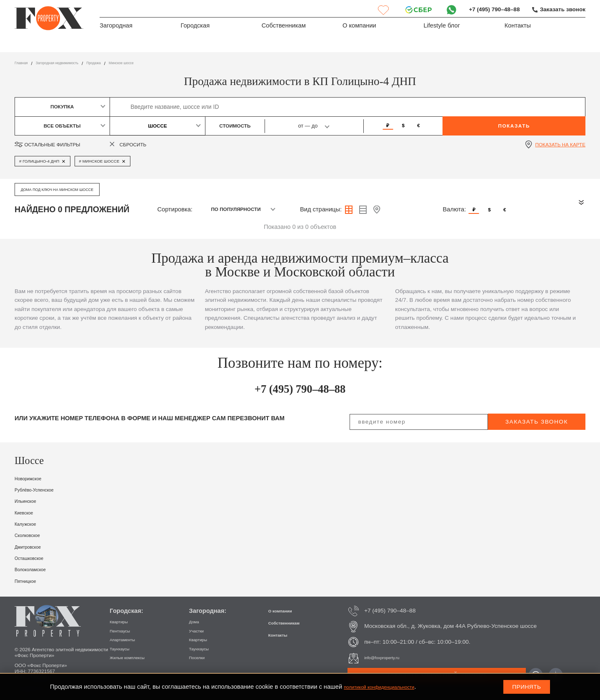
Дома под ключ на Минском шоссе (69, 189)
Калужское (30, 524)
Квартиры (122, 621)
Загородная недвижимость (71, 63)
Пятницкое (30, 581)
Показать (514, 126)
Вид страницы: (321, 209)
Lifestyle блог (442, 28)
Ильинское (30, 501)
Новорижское (34, 478)
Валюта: (455, 209)
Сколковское (32, 535)
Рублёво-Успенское (42, 489)
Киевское (28, 512)
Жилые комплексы (134, 657)
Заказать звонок (561, 10)
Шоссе (157, 126)
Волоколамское (37, 569)
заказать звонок (537, 422)
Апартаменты (127, 639)
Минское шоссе (155, 63)
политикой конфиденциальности (390, 687)
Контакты (518, 28)
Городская (195, 28)
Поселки (200, 657)
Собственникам (284, 28)
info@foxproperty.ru (389, 658)
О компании (359, 28)
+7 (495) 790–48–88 (488, 10)
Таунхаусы (124, 649)
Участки (200, 631)
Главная (24, 63)
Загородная (116, 28)
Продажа (120, 63)
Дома (196, 621)
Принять (526, 687)
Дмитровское (33, 547)
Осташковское (35, 558)
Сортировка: (175, 209)
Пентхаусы (124, 631)
